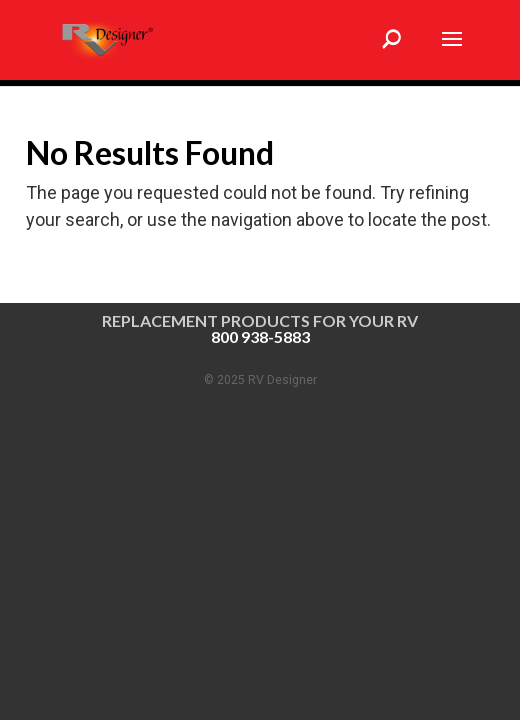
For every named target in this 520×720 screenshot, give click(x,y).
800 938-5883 (260, 336)
